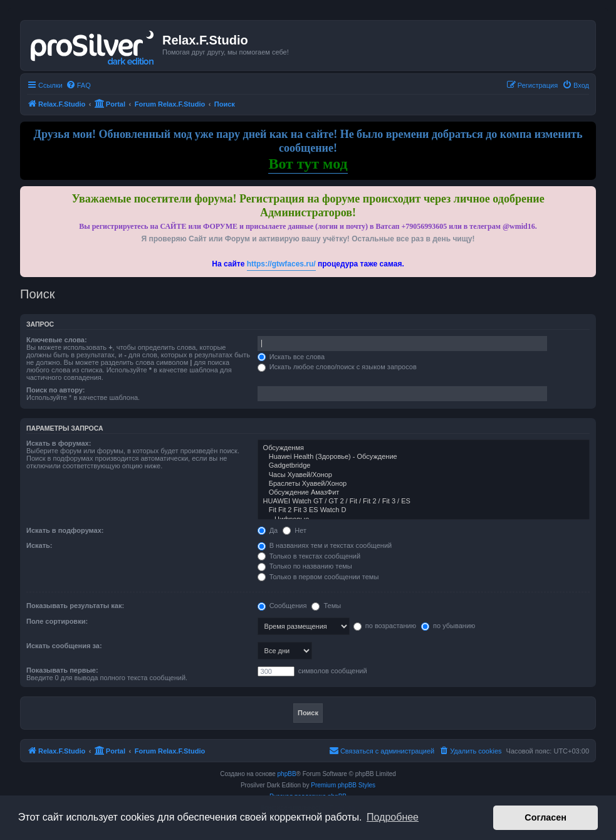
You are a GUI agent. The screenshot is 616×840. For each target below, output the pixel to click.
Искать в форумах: (59, 443)
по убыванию (448, 626)
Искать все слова (291, 357)
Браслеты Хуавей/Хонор (424, 484)
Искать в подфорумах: (65, 530)
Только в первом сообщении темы (318, 577)
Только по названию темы (305, 566)
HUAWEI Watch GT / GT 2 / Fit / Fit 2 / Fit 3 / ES (424, 501)
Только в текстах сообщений (309, 556)
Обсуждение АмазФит (424, 493)
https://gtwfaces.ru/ (281, 264)
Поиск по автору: (55, 390)
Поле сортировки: (57, 621)
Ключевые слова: (57, 340)
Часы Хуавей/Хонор (424, 475)
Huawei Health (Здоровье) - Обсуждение (424, 457)
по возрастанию (385, 626)
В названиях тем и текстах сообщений (325, 545)
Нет (295, 530)
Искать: (39, 545)
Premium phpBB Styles (343, 785)
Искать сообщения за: (64, 646)
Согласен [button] (546, 817)
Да (268, 530)
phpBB (287, 774)
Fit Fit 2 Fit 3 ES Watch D (424, 510)
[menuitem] (78, 85)
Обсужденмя (424, 448)
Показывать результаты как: (75, 606)
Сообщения (282, 606)
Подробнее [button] (393, 817)
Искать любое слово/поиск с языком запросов (337, 367)
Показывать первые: (62, 670)
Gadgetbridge (424, 466)
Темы (326, 606)
